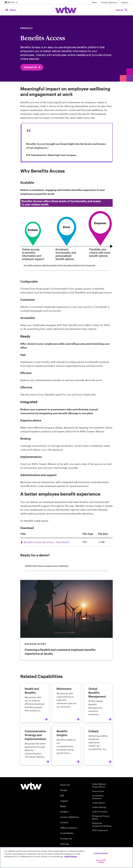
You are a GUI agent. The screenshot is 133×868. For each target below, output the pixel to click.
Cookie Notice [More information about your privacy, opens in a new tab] (71, 856)
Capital (64, 801)
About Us (65, 785)
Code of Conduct (100, 812)
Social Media (67, 833)
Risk (62, 795)
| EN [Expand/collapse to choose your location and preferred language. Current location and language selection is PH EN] (11, 2)
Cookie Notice (98, 803)
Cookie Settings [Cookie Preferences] (99, 807)
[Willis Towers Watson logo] (31, 786)
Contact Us (32, 67)
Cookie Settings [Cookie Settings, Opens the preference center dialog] (101, 853)
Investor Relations (109, 2)
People (64, 790)
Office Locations (69, 828)
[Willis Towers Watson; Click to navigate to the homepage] (66, 10)
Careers (125, 2)
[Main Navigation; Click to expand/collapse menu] (11, 10)
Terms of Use (98, 791)
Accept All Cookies (101, 861)
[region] (66, 858)
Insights (64, 812)
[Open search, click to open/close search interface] (122, 10)
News (94, 2)
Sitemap (65, 844)
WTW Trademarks (100, 830)
